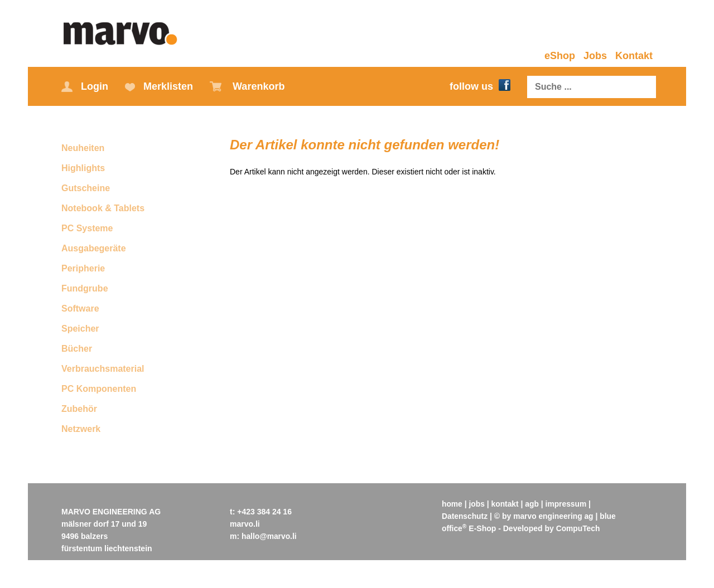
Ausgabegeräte (94, 248)
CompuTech (578, 528)
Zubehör (79, 409)
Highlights (83, 168)
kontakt (506, 504)
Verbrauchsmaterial (103, 369)
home (452, 504)
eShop (560, 56)
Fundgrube (85, 288)
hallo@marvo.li (269, 536)
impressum (568, 504)
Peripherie (83, 268)
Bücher (77, 349)
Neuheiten (83, 148)
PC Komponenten (99, 389)
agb (533, 504)
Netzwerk (81, 429)
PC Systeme (87, 228)
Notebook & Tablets (103, 208)
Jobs (595, 56)
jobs (477, 504)
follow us (480, 86)
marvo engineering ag (554, 516)
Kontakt (634, 56)
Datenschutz (465, 516)
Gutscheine (86, 188)
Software (80, 308)
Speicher (80, 329)
